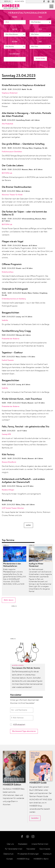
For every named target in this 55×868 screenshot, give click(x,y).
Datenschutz (8, 854)
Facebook (44, 1)
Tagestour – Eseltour (12, 353)
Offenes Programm (12, 264)
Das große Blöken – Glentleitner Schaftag (23, 144)
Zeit (40, 29)
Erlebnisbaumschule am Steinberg (14, 299)
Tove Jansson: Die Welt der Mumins (26, 668)
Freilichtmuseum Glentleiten (12, 152)
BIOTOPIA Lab (7, 173)
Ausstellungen (18, 665)
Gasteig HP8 (6, 434)
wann (15, 17)
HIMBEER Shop (23, 859)
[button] (40, 22)
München (19, 2)
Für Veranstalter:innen (14, 849)
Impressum (47, 854)
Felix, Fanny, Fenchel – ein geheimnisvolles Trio (26, 427)
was (40, 17)
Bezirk (15, 42)
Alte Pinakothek (7, 124)
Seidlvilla (5, 320)
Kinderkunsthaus (8, 272)
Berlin (7, 2)
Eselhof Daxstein (8, 360)
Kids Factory (8, 455)
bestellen (35, 818)
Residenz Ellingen (8, 490)
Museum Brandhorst (9, 462)
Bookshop (7, 501)
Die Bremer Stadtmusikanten (17, 187)
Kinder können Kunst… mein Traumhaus (22, 399)
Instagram (53, 1)
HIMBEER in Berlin (41, 859)
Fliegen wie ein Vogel (13, 242)
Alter (15, 29)
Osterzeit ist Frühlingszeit (15, 289)
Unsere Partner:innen (40, 844)
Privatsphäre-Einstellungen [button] (28, 854)
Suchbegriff (15, 54)
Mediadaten (23, 844)
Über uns (10, 844)
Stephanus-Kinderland (10, 93)
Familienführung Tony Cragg (16, 331)
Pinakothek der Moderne (11, 339)
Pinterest (49, 1)
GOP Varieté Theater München (13, 508)
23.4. (7, 22)
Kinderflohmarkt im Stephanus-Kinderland (23, 85)
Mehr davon (9, 600)
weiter (28, 525)
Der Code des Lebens (13, 166)
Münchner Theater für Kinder (12, 195)
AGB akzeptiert (19, 725)
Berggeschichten (11, 313)
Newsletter (31, 849)
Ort (40, 42)
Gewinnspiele (45, 849)
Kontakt (10, 859)
